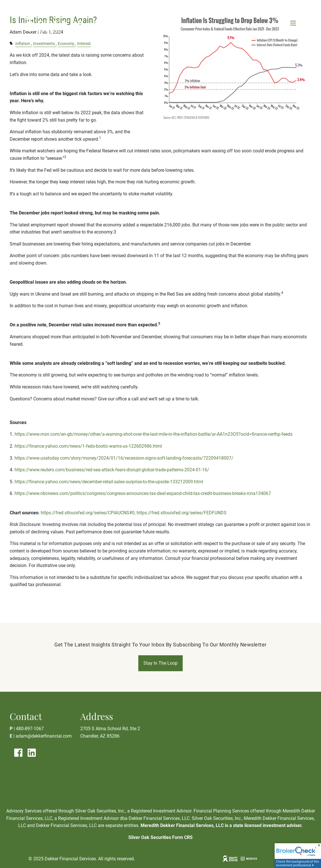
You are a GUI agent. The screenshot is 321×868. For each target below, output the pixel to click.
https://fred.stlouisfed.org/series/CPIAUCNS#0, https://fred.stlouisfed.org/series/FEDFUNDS (134, 513)
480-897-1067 (30, 729)
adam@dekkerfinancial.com (44, 736)
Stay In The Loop (160, 663)
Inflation (23, 44)
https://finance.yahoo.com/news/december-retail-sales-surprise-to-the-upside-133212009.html (109, 482)
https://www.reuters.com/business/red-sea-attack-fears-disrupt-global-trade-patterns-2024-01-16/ (112, 470)
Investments (44, 44)
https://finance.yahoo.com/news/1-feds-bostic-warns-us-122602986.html (88, 446)
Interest (84, 44)
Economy (66, 44)
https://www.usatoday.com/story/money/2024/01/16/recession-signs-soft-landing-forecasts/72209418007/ (124, 458)
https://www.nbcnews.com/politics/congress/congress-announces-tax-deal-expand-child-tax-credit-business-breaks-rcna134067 (143, 493)
